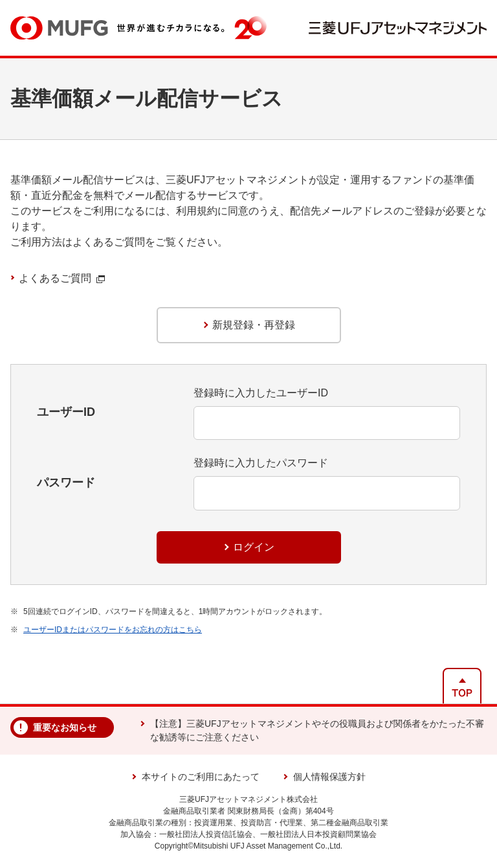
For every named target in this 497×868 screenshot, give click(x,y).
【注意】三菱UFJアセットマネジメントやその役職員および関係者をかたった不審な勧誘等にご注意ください (317, 730)
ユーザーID (66, 412)
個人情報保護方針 (329, 777)
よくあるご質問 (62, 278)
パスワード (66, 483)
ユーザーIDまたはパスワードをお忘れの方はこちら (113, 630)
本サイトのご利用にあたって (201, 777)
